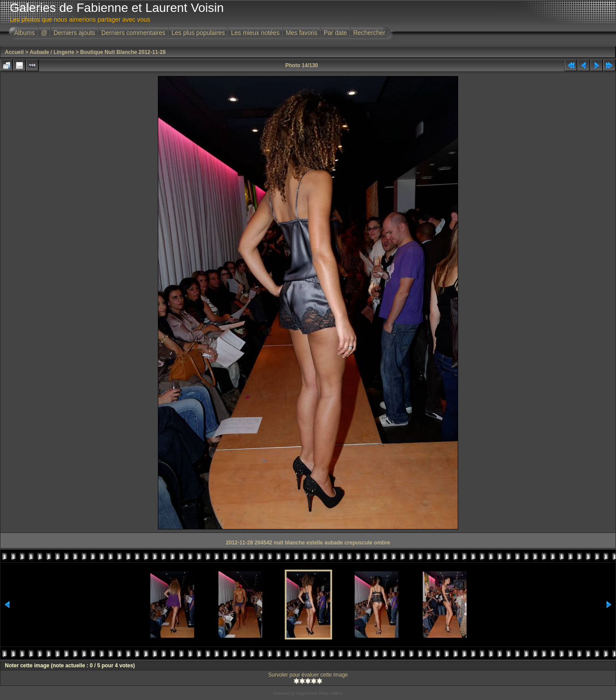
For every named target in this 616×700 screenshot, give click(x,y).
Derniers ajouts (74, 33)
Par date (335, 33)
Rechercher (369, 33)
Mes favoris (302, 33)
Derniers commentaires (133, 33)
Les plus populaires (198, 33)
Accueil (14, 52)
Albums (25, 33)
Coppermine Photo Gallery (319, 693)
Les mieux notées (255, 33)
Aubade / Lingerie (52, 52)
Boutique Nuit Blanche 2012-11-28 (123, 52)
